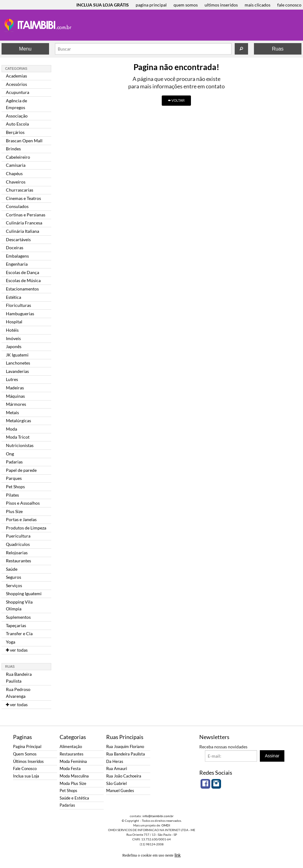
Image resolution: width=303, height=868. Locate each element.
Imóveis (13, 338)
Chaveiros (16, 182)
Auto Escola (17, 124)
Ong (10, 454)
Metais (12, 412)
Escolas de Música (23, 280)
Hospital (14, 322)
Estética (14, 297)
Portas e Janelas (21, 519)
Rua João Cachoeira (124, 776)
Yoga (11, 642)
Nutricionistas (20, 445)
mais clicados (258, 5)
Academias (16, 76)
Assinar (272, 756)
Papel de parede (21, 470)
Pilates (12, 495)
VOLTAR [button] (176, 100)
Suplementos (18, 617)
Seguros (14, 577)
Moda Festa (70, 769)
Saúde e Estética (74, 798)
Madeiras (15, 388)
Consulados (17, 206)
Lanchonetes (18, 363)
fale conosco (289, 5)
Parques (14, 478)
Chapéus (14, 173)
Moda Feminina (73, 762)
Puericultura (18, 536)
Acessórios (16, 84)
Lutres (12, 379)
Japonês (14, 346)
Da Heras (115, 762)
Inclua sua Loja (26, 776)
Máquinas (15, 396)
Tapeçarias (16, 625)
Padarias (14, 462)
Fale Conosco (25, 769)
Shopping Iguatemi (24, 593)
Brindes (13, 149)
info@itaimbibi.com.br (158, 816)
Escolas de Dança (23, 272)
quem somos (186, 5)
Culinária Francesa (24, 223)
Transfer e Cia (19, 633)
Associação (17, 116)
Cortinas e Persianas (26, 215)
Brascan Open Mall (24, 141)
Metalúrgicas (18, 421)
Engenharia (17, 264)
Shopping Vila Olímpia (19, 605)
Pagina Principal (27, 747)
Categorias (16, 69)
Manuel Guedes (120, 791)
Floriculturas (18, 305)
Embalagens (17, 256)
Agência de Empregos (16, 104)
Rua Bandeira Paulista (19, 678)
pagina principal (151, 5)
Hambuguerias (20, 314)
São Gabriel (116, 784)
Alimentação (71, 747)
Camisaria (16, 165)
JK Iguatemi (17, 355)
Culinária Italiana (23, 231)
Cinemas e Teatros (23, 198)
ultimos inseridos (221, 5)
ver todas (17, 650)
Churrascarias (20, 190)
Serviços (14, 585)
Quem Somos (25, 754)
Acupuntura (18, 92)
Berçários (15, 132)
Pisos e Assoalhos (23, 503)
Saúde (12, 569)
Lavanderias (17, 371)
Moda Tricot (18, 437)
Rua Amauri (117, 769)
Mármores (16, 404)
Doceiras (15, 248)
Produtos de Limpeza (26, 528)
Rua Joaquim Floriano (125, 747)
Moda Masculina (74, 776)
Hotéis (12, 330)
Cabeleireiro (18, 157)
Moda (11, 429)
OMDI (166, 825)
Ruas (278, 49)
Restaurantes (18, 561)
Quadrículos (18, 544)
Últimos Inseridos (28, 762)
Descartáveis (18, 239)
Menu (25, 49)
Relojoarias (17, 553)
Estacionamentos (22, 289)
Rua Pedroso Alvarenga (18, 693)
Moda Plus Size (73, 784)
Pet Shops (15, 487)
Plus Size (14, 511)
